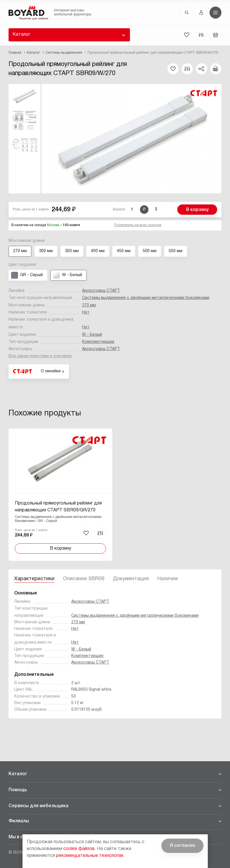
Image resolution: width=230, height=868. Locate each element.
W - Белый (92, 335)
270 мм (89, 305)
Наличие (168, 579)
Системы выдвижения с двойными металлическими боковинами (146, 298)
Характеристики (34, 579)
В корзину (197, 210)
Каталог (21, 35)
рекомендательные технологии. (90, 856)
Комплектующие (98, 342)
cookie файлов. (80, 849)
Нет (86, 313)
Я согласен (182, 846)
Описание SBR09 (84, 579)
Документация (131, 579)
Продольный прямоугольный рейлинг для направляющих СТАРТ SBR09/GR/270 (58, 507)
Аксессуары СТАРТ (101, 291)
